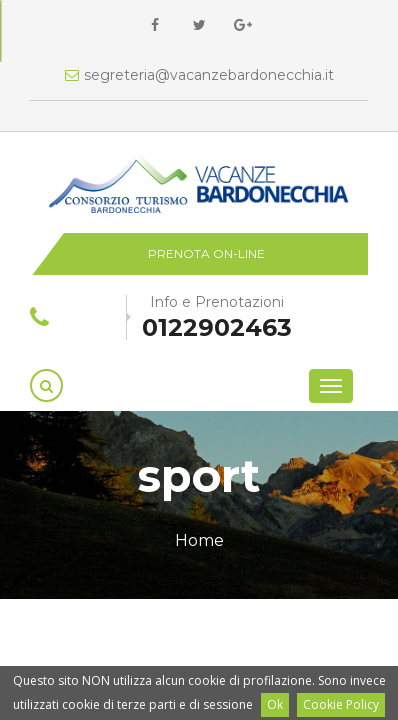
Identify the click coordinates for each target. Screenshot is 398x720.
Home (199, 540)
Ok (275, 704)
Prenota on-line (206, 253)
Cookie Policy (341, 704)
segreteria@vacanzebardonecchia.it (199, 75)
